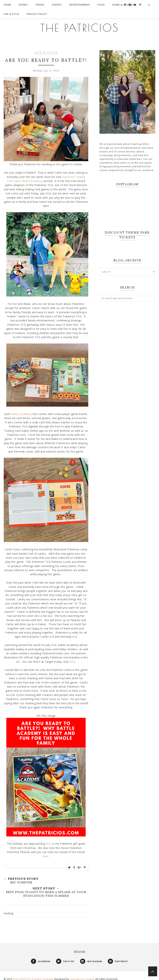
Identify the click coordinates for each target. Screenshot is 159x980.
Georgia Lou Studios (82, 975)
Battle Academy (22, 410)
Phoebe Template (43, 975)
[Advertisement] (127, 329)
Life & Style (46, 49)
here (72, 658)
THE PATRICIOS (80, 24)
